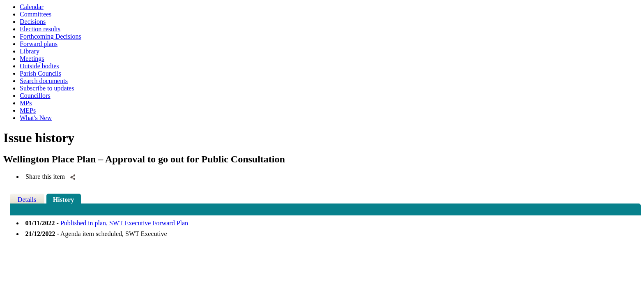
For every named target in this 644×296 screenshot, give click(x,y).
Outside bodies (39, 66)
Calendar (32, 7)
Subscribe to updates (47, 88)
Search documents (44, 81)
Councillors (35, 96)
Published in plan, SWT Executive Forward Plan (124, 223)
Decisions (33, 22)
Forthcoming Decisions (51, 36)
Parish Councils (40, 73)
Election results (40, 29)
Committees (36, 14)
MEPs (28, 110)
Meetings (32, 59)
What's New (36, 118)
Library (30, 51)
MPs (26, 103)
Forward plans (39, 44)
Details (27, 200)
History (64, 200)
